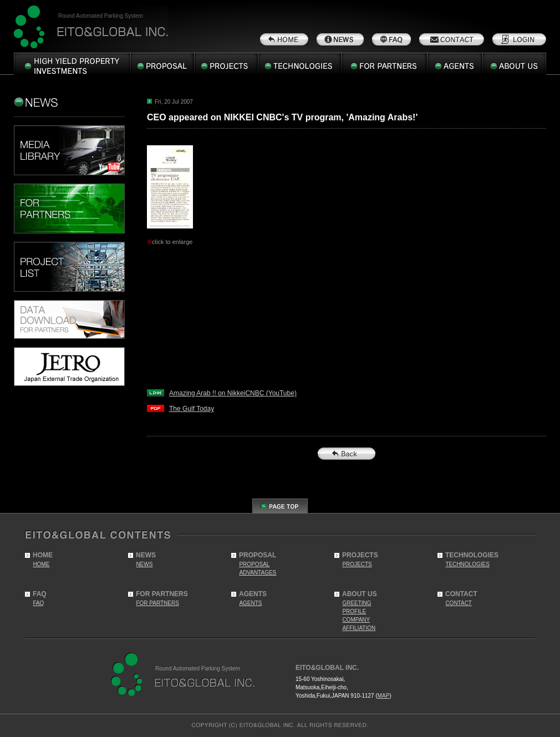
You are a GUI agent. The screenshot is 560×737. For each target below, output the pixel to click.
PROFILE (354, 611)
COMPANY (356, 620)
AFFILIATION (359, 628)
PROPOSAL (254, 564)
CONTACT (459, 603)
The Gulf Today (192, 409)
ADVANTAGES (258, 573)
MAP (384, 696)
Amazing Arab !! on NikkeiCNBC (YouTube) (233, 393)
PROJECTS (357, 564)
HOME (41, 564)
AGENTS (250, 603)
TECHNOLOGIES (467, 564)
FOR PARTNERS (157, 603)
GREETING (357, 603)
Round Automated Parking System (101, 16)
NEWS (144, 564)
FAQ (38, 603)
